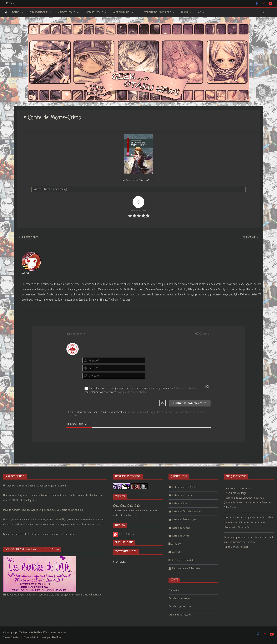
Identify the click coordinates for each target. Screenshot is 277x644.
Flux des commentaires (181, 607)
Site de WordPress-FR (180, 615)
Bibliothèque (39, 12)
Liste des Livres (181, 536)
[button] (22, 12)
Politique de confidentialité (186, 569)
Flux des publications (179, 599)
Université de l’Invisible (155, 12)
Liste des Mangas (181, 528)
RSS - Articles (123, 534)
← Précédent (28, 237)
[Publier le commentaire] (189, 403)
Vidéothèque (66, 12)
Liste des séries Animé (184, 487)
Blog (184, 12)
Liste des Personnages (184, 520)
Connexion (203, 334)
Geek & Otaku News (187, 388)
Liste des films (180, 504)
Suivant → (251, 237)
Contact (176, 552)
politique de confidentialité (132, 392)
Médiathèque (94, 12)
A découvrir (121, 12)
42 (199, 12)
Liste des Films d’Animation (186, 512)
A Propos (176, 544)
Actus (16, 12)
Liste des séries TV (182, 495)
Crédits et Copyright (183, 560)
